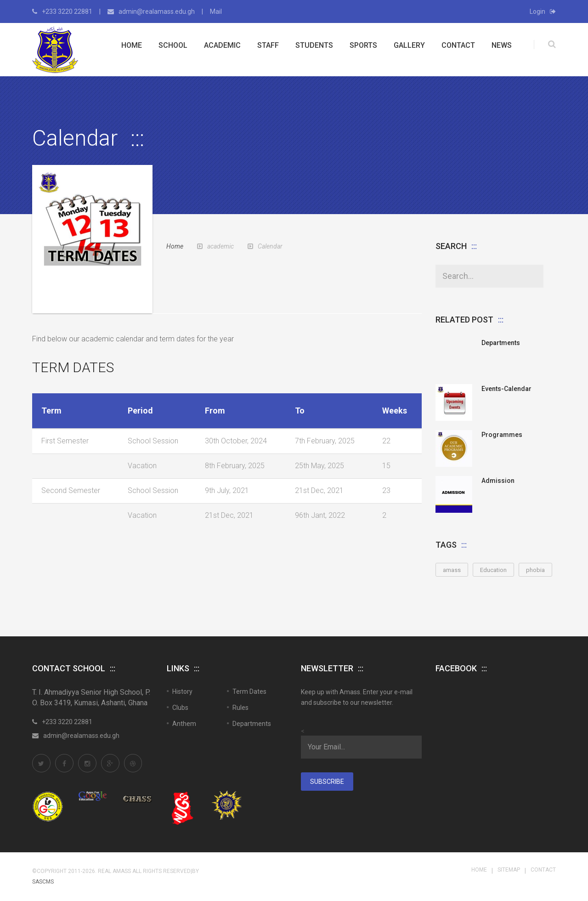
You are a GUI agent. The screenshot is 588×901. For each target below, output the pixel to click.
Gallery (409, 45)
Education (493, 570)
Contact (458, 45)
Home (132, 45)
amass (452, 570)
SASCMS (43, 882)
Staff (268, 45)
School (173, 45)
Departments (501, 343)
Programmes (502, 435)
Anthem (184, 724)
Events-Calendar (506, 389)
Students (314, 45)
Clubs (180, 708)
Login (543, 11)
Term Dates (249, 691)
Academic (222, 45)
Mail (216, 11)
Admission (498, 481)
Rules (240, 708)
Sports (363, 45)
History (182, 691)
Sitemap (509, 870)
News (502, 45)
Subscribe (327, 782)
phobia (535, 570)
